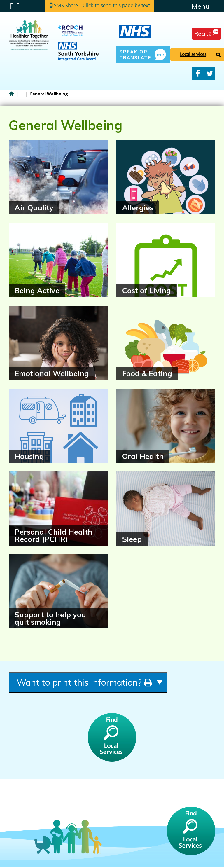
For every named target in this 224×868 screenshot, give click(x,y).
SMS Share (103, 6)
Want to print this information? (91, 683)
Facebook (198, 74)
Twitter (210, 74)
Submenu (12, 6)
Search (18, 6)
